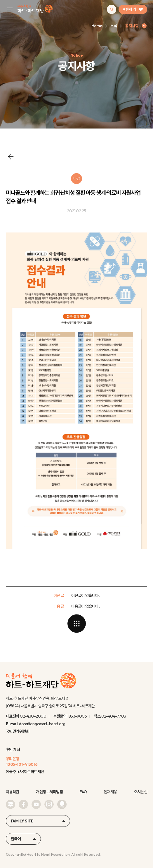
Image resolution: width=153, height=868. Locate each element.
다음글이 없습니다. (85, 606)
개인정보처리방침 (49, 792)
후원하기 (133, 9)
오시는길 (140, 792)
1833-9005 (77, 716)
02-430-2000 (33, 716)
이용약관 (13, 792)
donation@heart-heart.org (42, 724)
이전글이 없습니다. (85, 596)
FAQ (83, 792)
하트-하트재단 (35, 9)
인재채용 (110, 792)
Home (97, 26)
